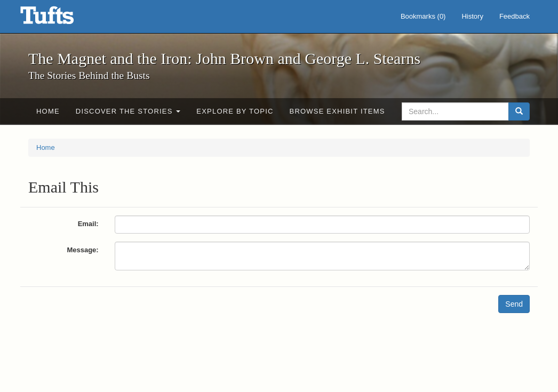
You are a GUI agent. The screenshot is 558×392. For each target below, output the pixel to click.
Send (514, 304)
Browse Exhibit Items (337, 111)
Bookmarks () (423, 16)
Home (48, 111)
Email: (88, 224)
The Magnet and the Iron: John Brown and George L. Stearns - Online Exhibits (60, 19)
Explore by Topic (235, 111)
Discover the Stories (128, 111)
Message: (82, 250)
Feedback (515, 16)
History (472, 16)
